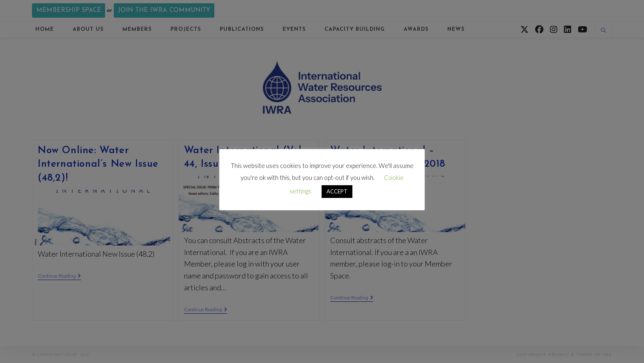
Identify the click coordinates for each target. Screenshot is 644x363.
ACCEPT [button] (337, 191)
